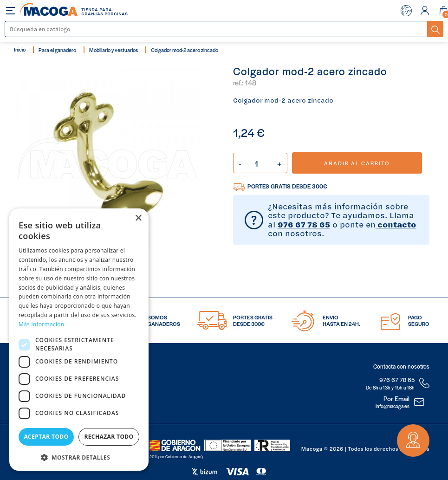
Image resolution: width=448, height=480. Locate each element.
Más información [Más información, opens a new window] (41, 324)
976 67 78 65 (304, 224)
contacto (396, 224)
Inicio (20, 49)
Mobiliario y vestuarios (114, 50)
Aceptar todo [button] (46, 437)
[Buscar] (216, 29)
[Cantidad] (260, 163)
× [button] (138, 218)
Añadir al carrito (357, 163)
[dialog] (79, 340)
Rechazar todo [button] (109, 437)
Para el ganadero (57, 50)
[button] (79, 457)
